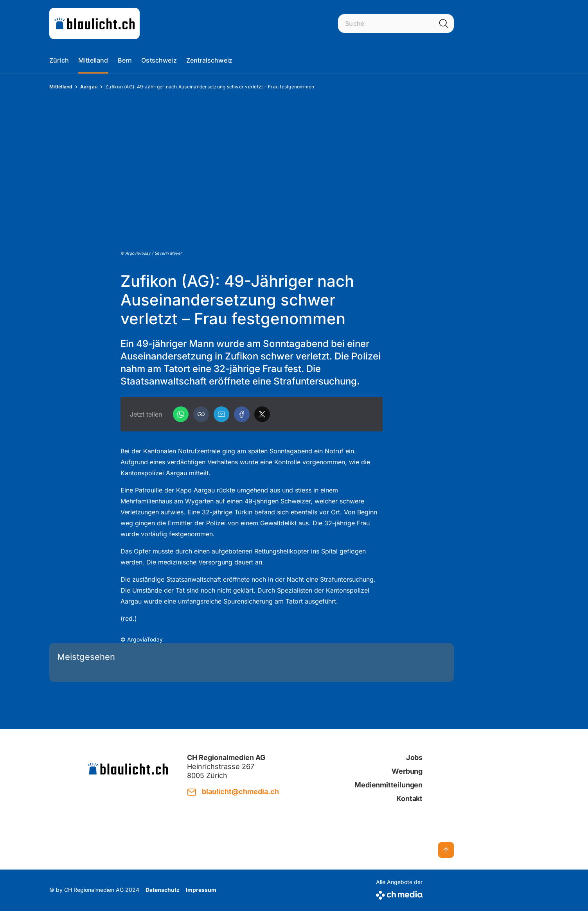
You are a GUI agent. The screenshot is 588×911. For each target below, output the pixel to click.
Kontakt (409, 799)
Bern (125, 60)
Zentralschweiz (209, 60)
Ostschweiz (159, 60)
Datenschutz (163, 890)
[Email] (221, 414)
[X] (262, 414)
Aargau (89, 87)
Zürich (59, 60)
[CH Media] (399, 894)
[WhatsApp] (181, 414)
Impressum (201, 890)
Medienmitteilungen (388, 785)
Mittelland (93, 60)
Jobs (414, 757)
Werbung (407, 771)
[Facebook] (242, 414)
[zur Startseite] (94, 23)
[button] (201, 414)
